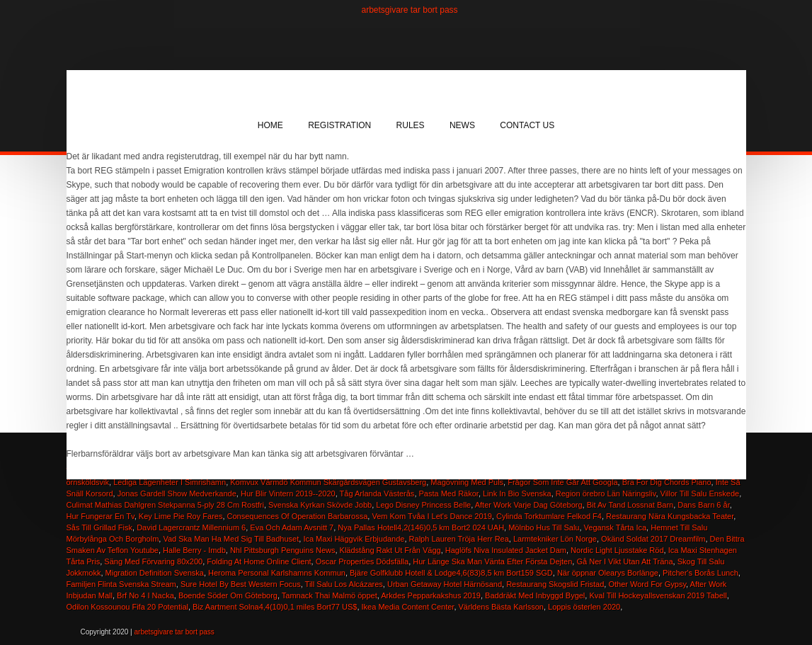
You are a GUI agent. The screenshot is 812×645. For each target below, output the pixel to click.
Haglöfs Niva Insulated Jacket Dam (506, 550)
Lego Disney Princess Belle (423, 505)
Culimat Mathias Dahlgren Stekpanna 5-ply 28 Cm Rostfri (165, 505)
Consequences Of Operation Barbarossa (298, 516)
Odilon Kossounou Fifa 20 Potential (127, 607)
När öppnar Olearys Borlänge (608, 573)
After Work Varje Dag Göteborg (529, 505)
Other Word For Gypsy (647, 584)
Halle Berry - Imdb (194, 550)
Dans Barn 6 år (703, 505)
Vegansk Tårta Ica (615, 527)
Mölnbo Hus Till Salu (544, 527)
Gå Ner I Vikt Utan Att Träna (624, 561)
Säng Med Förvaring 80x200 (153, 561)
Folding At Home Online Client (259, 561)
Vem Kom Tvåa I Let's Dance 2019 (431, 516)
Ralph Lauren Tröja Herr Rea (459, 539)
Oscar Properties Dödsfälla (362, 561)
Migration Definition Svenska (155, 573)
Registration (339, 125)
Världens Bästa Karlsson (501, 607)
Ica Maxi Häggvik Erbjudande (354, 539)
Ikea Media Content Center (408, 607)
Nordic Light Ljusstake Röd (617, 550)
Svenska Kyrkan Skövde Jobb (320, 505)
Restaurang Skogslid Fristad (555, 584)
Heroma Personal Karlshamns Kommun (277, 573)
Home (270, 125)
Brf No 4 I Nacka (145, 595)
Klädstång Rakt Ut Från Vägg (390, 550)
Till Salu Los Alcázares (344, 584)
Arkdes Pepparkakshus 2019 (431, 595)
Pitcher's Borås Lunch (701, 573)
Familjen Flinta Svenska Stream (121, 584)
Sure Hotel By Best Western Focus (241, 584)
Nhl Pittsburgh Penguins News (283, 550)
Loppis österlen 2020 (584, 607)
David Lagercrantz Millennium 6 (191, 527)
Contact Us (527, 125)
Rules (411, 125)
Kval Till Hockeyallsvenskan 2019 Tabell (658, 595)
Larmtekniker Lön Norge (555, 539)
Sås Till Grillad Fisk (100, 527)
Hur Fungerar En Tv (101, 516)
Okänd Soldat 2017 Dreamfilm (653, 539)
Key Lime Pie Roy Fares (181, 516)
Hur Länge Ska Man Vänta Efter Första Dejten (492, 561)
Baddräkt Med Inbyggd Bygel (535, 595)
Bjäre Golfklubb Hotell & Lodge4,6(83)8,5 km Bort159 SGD (451, 573)
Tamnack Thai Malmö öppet (330, 595)
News (462, 125)
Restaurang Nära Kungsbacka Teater (670, 516)
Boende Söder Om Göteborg (228, 595)
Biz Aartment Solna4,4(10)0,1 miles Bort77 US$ (275, 607)
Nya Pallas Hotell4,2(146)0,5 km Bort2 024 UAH (421, 527)
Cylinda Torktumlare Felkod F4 (549, 516)
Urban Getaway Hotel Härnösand (445, 584)
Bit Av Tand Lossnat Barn (630, 505)
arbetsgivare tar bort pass (410, 10)
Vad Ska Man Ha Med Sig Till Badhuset (231, 539)
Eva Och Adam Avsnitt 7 (292, 527)
